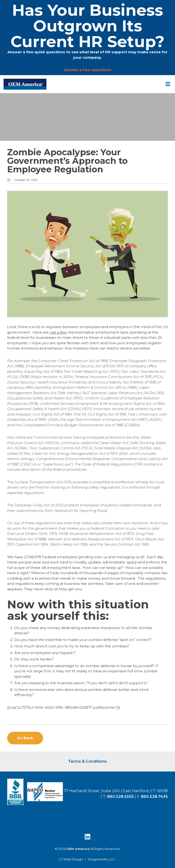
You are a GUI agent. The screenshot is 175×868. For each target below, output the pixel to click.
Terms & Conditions (87, 761)
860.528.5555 (120, 797)
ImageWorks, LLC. (102, 859)
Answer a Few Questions (88, 70)
